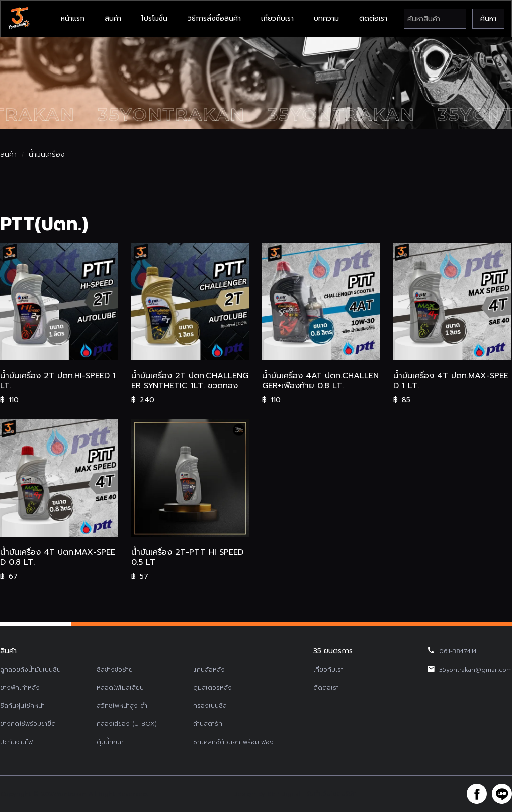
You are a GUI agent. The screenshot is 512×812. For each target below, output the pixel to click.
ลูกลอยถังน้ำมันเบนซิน (30, 670)
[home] (19, 19)
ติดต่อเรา (373, 18)
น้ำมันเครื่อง (47, 155)
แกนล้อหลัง (209, 670)
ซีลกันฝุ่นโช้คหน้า (22, 706)
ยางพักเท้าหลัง (20, 688)
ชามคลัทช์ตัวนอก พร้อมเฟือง (233, 742)
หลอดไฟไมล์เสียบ (120, 688)
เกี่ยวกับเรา (277, 18)
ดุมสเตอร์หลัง (212, 688)
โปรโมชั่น (154, 18)
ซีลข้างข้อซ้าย (115, 670)
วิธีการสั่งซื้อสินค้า (214, 18)
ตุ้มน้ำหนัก (110, 742)
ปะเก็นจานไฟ (16, 742)
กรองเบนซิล (210, 706)
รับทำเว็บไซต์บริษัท (331, 794)
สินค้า (113, 18)
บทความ (326, 18)
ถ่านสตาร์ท (208, 724)
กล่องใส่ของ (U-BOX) (127, 724)
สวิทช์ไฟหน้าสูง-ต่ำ (122, 706)
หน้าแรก (73, 18)
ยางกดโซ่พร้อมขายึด (28, 724)
